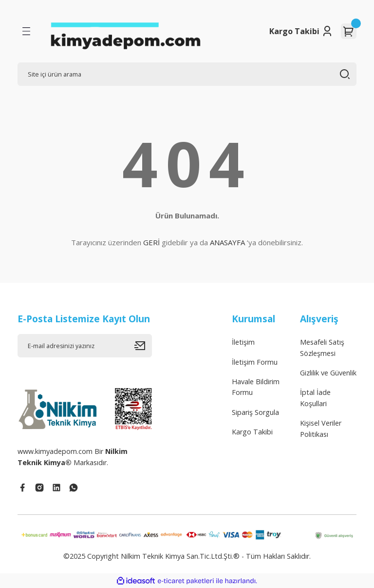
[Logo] (125, 31)
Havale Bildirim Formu (256, 387)
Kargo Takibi (294, 31)
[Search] (187, 74)
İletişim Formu (255, 362)
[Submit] (143, 346)
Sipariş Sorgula (255, 412)
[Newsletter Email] (85, 346)
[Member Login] (327, 31)
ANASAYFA (227, 242)
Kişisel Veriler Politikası (321, 428)
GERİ (151, 242)
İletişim (243, 342)
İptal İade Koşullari (315, 398)
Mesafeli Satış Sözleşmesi (322, 347)
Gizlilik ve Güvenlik (328, 373)
